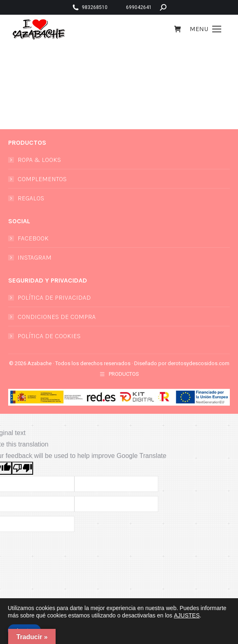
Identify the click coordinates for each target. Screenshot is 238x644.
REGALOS (31, 198)
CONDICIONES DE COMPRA (57, 317)
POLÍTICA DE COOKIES (49, 336)
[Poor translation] (22, 468)
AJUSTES (187, 615)
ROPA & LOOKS (39, 160)
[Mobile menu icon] (205, 29)
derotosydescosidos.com (199, 363)
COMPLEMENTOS (42, 179)
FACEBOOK (33, 238)
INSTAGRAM (35, 257)
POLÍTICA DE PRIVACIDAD (54, 297)
